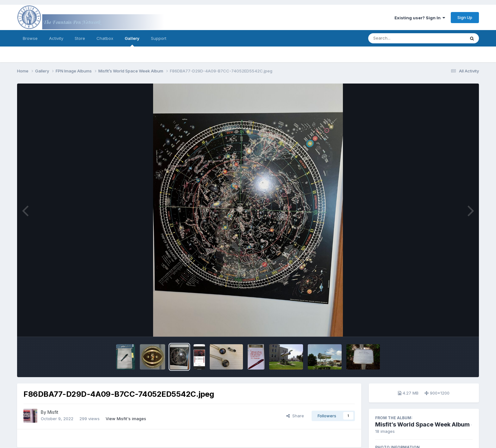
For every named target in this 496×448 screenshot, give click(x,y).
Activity (56, 38)
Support (159, 38)
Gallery (132, 41)
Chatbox (105, 38)
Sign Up (465, 17)
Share (295, 416)
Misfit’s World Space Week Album (422, 424)
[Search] (399, 38)
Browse (30, 38)
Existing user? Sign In (420, 18)
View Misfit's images (126, 419)
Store (80, 38)
